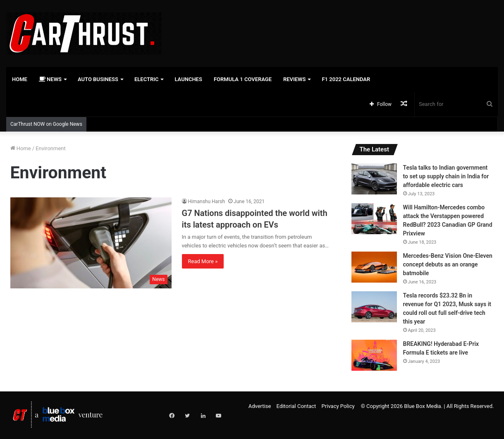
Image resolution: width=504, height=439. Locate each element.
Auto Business (98, 79)
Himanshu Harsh (207, 202)
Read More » (203, 261)
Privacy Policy (338, 406)
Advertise (260, 406)
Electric (147, 79)
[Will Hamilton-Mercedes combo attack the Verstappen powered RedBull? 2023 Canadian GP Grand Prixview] (374, 219)
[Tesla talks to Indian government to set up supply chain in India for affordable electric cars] (374, 179)
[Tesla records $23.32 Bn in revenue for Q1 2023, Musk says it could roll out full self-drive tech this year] (374, 307)
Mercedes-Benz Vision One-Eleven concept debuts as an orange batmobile (448, 264)
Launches (188, 79)
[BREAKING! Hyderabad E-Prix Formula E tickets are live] (374, 355)
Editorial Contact (296, 406)
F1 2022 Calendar (346, 79)
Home (20, 79)
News (50, 79)
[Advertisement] (336, 27)
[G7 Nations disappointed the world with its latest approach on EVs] (91, 243)
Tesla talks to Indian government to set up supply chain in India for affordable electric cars (446, 176)
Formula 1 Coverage (243, 79)
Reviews (294, 79)
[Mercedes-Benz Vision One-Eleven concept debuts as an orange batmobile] (374, 267)
